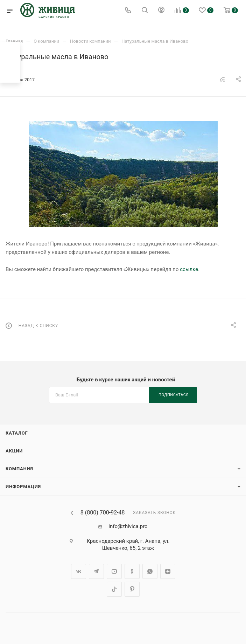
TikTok (114, 589)
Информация (23, 487)
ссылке (189, 269)
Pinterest (132, 589)
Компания (19, 469)
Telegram (96, 571)
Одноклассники (132, 571)
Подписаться (174, 395)
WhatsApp (150, 571)
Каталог (17, 433)
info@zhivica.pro (128, 526)
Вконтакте (79, 571)
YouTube (114, 571)
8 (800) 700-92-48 (103, 513)
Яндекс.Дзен (168, 571)
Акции (14, 451)
